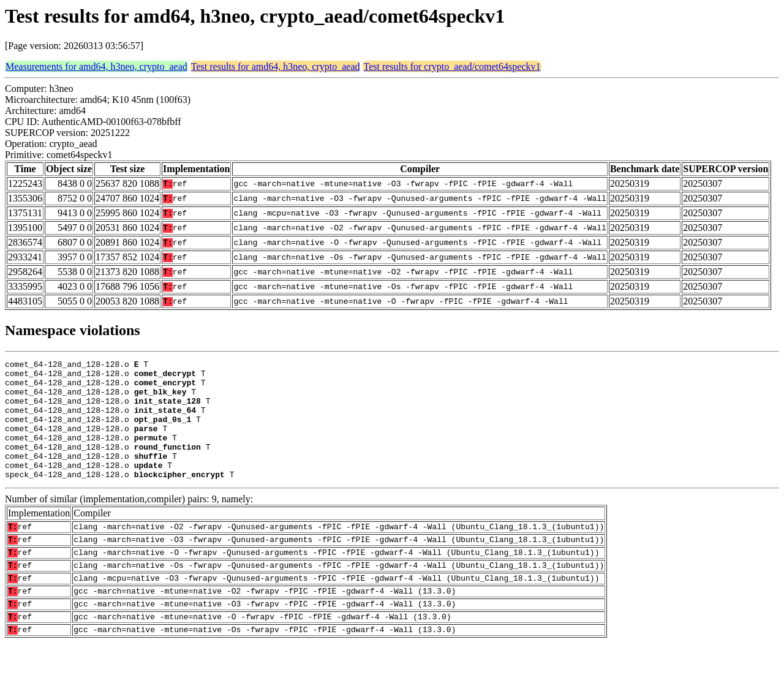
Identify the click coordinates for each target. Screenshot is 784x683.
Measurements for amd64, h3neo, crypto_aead (96, 66)
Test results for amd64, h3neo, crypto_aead (276, 66)
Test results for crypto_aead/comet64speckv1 (452, 66)
